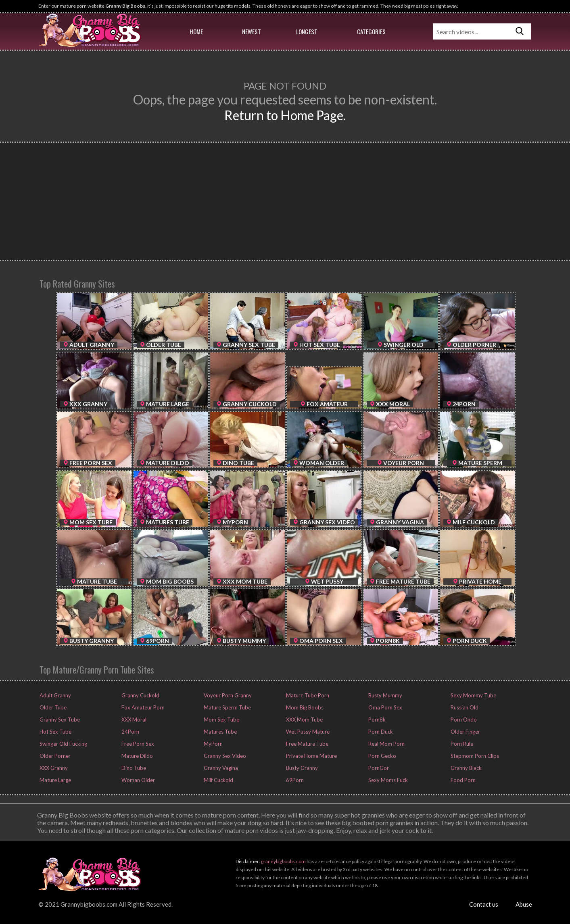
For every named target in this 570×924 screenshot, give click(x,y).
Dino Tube (133, 768)
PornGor (378, 768)
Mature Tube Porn (307, 695)
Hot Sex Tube (55, 732)
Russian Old (464, 707)
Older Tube (52, 707)
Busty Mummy (385, 695)
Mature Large (55, 780)
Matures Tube (220, 732)
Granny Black (466, 768)
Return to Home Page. (285, 115)
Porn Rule (461, 744)
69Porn (294, 780)
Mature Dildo (137, 756)
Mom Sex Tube (221, 720)
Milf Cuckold (218, 780)
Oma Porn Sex (385, 707)
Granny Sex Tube (59, 720)
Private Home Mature (311, 756)
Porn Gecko (382, 756)
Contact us (484, 904)
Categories (371, 31)
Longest (307, 31)
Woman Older (138, 780)
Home (196, 31)
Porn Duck (380, 732)
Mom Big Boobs (304, 707)
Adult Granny (55, 695)
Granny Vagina (220, 768)
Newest (252, 31)
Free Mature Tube (307, 744)
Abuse (524, 904)
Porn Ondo (463, 720)
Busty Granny (301, 768)
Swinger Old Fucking (63, 744)
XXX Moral (133, 720)
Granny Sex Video (224, 756)
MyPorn (213, 744)
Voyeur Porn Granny (227, 695)
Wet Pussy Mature (307, 732)
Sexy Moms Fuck (387, 780)
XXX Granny (53, 768)
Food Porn (462, 780)
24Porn (130, 732)
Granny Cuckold (140, 695)
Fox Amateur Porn (142, 707)
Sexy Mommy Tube (473, 695)
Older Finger (465, 732)
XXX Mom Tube (304, 720)
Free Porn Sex (137, 744)
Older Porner (54, 756)
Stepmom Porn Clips (474, 756)
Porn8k (376, 720)
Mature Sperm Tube (227, 707)
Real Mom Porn (386, 744)
